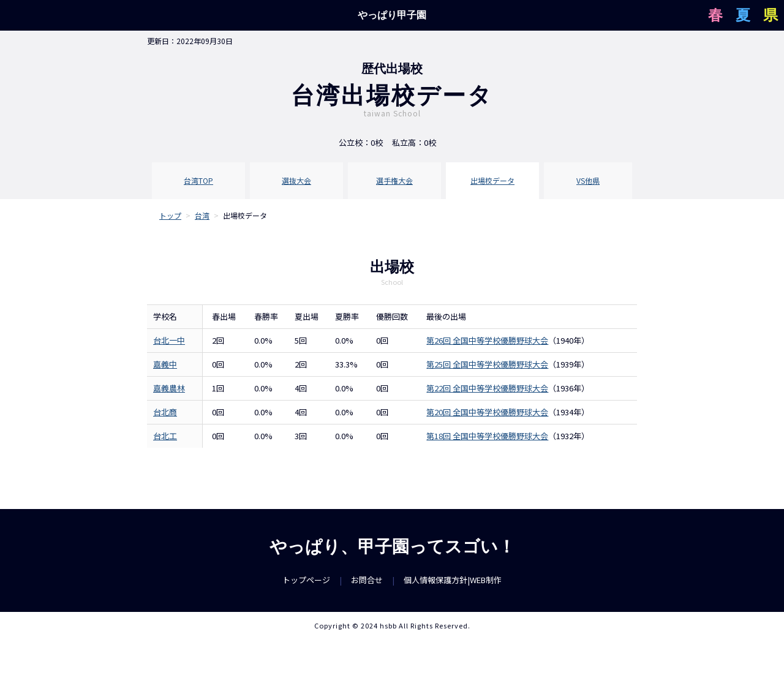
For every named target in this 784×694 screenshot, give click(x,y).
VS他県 (588, 180)
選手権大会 (394, 180)
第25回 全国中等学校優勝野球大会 (487, 364)
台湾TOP (198, 180)
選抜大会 (296, 180)
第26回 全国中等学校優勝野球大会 (487, 340)
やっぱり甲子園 (392, 15)
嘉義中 (165, 364)
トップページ (306, 580)
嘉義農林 (169, 388)
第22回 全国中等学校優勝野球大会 (487, 388)
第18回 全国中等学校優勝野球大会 (487, 436)
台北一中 (169, 340)
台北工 (165, 436)
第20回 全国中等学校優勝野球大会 (487, 412)
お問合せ (367, 580)
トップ (170, 215)
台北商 (165, 412)
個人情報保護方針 (435, 580)
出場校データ (492, 180)
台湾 (202, 215)
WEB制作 (486, 580)
